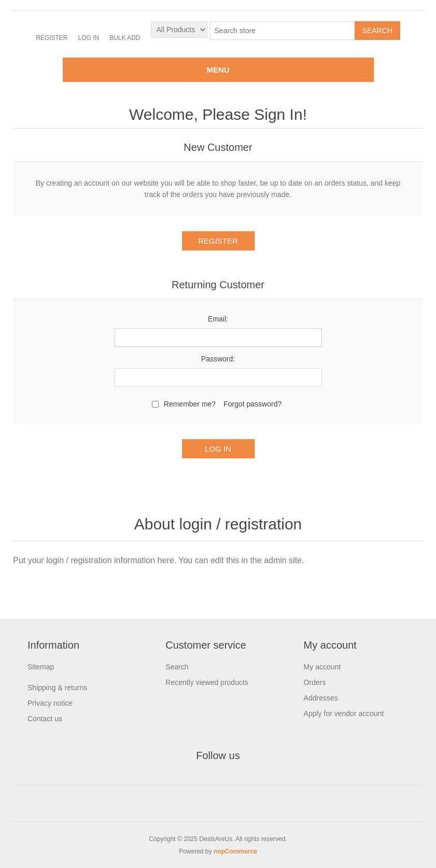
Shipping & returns (57, 688)
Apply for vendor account (344, 713)
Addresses (321, 698)
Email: (218, 319)
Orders (315, 682)
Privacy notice (50, 703)
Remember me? (190, 404)
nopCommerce (235, 851)
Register (52, 38)
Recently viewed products (207, 682)
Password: (218, 359)
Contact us (45, 719)
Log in (88, 38)
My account (322, 667)
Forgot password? (252, 404)
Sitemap (41, 667)
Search (177, 667)
